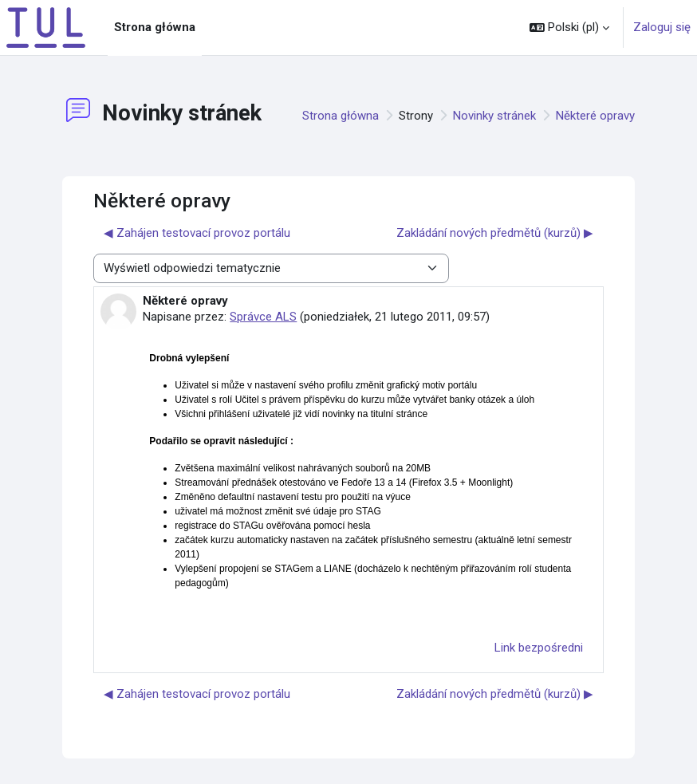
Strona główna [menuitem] (155, 27)
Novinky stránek (494, 116)
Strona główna (341, 116)
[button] (569, 28)
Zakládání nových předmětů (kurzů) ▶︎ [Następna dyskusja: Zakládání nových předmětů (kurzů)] (495, 233)
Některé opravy (595, 116)
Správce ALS (263, 317)
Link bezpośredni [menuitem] (539, 648)
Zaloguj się (662, 27)
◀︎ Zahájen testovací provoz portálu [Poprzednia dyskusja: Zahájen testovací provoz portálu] (197, 233)
